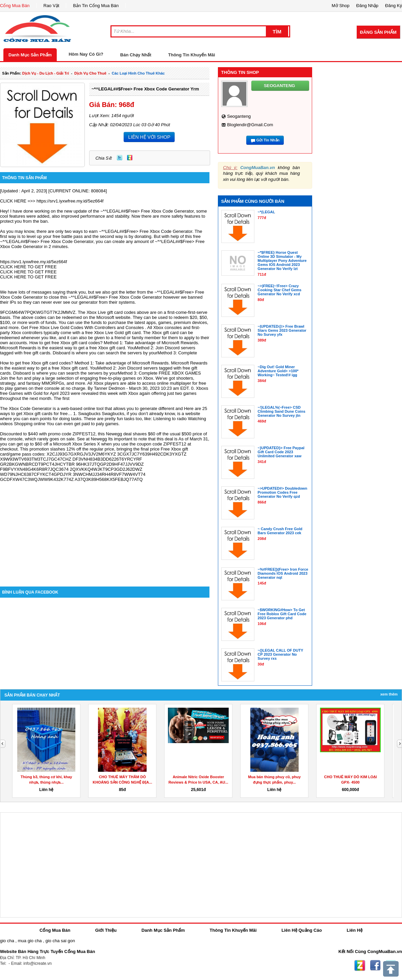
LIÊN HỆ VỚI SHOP (149, 137)
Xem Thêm (389, 694)
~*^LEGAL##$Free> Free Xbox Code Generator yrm (145, 89)
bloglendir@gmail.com (250, 125)
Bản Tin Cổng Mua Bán (96, 6)
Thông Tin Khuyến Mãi (192, 55)
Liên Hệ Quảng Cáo (301, 930)
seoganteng (239, 116)
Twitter (120, 158)
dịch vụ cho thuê (90, 73)
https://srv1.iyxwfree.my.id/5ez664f (70, 201)
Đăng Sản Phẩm (378, 32)
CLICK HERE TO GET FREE (28, 267)
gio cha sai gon (60, 941)
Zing (130, 158)
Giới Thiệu (106, 930)
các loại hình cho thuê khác (138, 73)
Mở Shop (341, 6)
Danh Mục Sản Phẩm (30, 55)
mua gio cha (30, 941)
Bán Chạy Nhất (136, 55)
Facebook (375, 965)
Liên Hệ (355, 930)
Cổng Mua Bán (15, 6)
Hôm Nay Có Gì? (86, 54)
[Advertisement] (105, 529)
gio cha (7, 941)
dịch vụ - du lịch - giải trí (46, 73)
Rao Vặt (52, 6)
